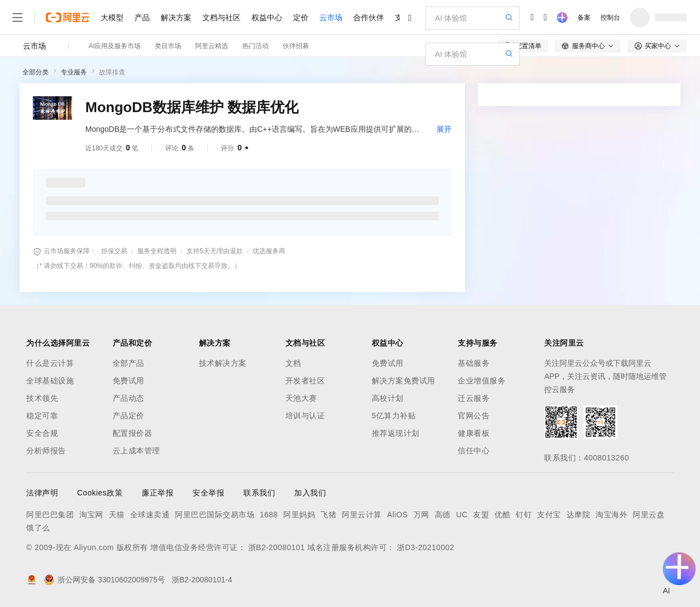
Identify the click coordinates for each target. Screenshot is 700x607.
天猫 (117, 515)
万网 (421, 515)
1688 (269, 515)
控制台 (610, 17)
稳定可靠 (42, 416)
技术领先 (42, 398)
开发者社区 (305, 381)
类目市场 (168, 46)
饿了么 (38, 528)
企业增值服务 (482, 381)
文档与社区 (221, 17)
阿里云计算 (362, 515)
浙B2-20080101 (277, 547)
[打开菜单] (17, 17)
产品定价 (129, 416)
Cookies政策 (100, 493)
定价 (301, 17)
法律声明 (42, 493)
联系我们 (259, 493)
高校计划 (388, 398)
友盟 (481, 515)
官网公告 (474, 416)
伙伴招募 (296, 46)
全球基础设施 (50, 381)
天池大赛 (301, 398)
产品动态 (129, 398)
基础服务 (474, 363)
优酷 (502, 515)
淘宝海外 (611, 515)
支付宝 (549, 515)
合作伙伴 (369, 17)
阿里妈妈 (299, 515)
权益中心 (267, 17)
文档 (293, 363)
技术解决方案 (223, 363)
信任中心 (474, 451)
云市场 (331, 17)
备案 (584, 17)
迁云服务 (474, 398)
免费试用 (129, 381)
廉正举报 (157, 493)
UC (462, 515)
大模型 (112, 17)
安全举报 (208, 493)
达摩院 (579, 515)
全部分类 (36, 72)
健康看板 (474, 433)
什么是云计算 (50, 363)
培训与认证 (305, 416)
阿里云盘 (649, 515)
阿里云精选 (212, 46)
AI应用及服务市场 (115, 46)
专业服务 (74, 72)
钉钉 (524, 515)
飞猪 (328, 515)
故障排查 (112, 72)
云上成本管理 (136, 451)
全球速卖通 (150, 515)
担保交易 (114, 251)
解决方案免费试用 (404, 381)
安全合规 (42, 433)
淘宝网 (91, 515)
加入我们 (310, 493)
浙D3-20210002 (426, 547)
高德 (443, 515)
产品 (142, 17)
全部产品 (129, 363)
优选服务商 (269, 251)
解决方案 (176, 17)
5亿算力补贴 (394, 416)
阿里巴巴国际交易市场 (215, 515)
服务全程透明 (157, 251)
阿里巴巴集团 (50, 515)
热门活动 (255, 46)
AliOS (398, 515)
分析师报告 (46, 451)
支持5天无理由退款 (215, 251)
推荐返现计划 (396, 433)
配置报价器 (133, 433)
